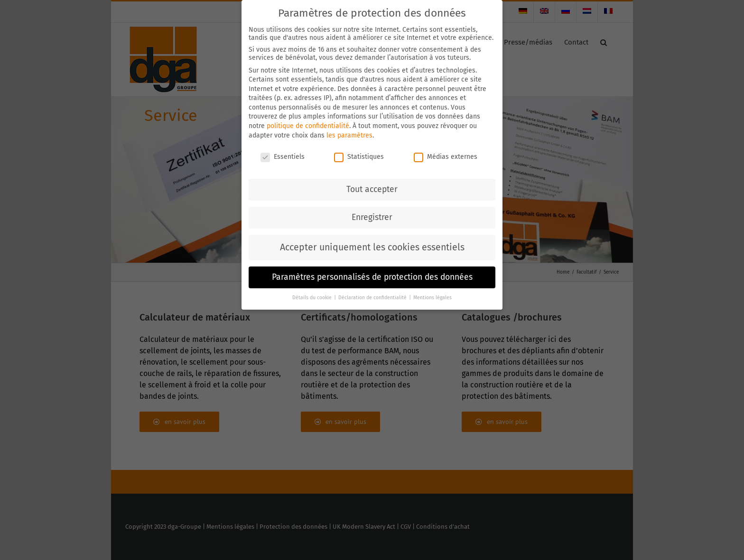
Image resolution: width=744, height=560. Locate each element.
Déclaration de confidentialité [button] (373, 295)
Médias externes (446, 154)
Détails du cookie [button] (313, 295)
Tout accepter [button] (372, 187)
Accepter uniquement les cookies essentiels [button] (372, 245)
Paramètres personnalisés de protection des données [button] (372, 275)
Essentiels (283, 154)
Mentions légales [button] (432, 295)
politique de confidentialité (308, 124)
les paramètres (349, 133)
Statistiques (359, 154)
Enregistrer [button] (372, 215)
